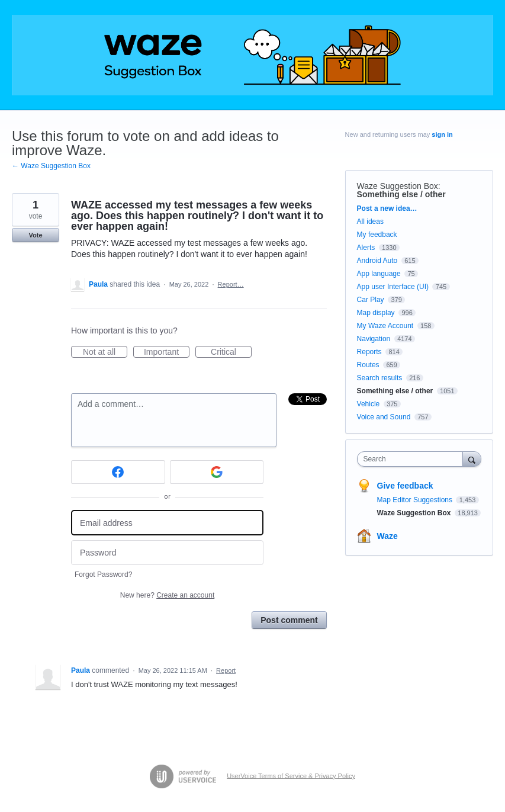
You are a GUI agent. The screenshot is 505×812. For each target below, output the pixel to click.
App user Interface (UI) (393, 287)
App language (379, 274)
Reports (369, 352)
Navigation (374, 339)
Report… (231, 284)
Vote (35, 235)
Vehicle (369, 404)
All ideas (370, 222)
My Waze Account (385, 326)
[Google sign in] (217, 472)
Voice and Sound (384, 417)
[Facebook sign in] (118, 472)
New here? (167, 595)
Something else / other (401, 194)
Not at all (105, 352)
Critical (231, 352)
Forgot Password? (103, 575)
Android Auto (377, 261)
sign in (442, 134)
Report (226, 670)
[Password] (167, 553)
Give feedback (405, 486)
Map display (376, 313)
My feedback (377, 235)
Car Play (371, 300)
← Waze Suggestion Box (51, 166)
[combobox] (413, 459)
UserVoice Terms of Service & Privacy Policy (291, 775)
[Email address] (167, 523)
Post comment (289, 620)
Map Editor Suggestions (416, 500)
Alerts (366, 248)
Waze (387, 536)
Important (167, 352)
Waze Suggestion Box (398, 186)
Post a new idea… (387, 208)
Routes (368, 365)
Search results (380, 378)
